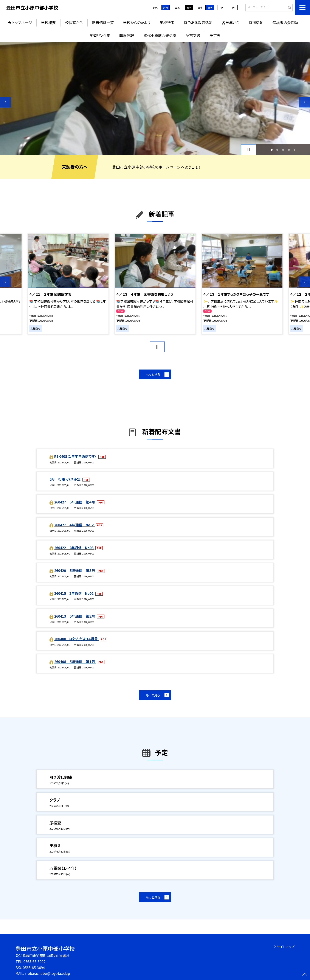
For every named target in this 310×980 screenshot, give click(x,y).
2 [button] (277, 150)
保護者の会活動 (285, 23)
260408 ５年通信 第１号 (75, 662)
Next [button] (305, 102)
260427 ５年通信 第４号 (75, 502)
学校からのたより (137, 23)
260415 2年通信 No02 (74, 593)
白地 (177, 8)
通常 (166, 8)
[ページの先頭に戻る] (305, 975)
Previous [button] (5, 102)
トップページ (22, 23)
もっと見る (153, 374)
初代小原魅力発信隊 (160, 35)
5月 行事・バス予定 (65, 479)
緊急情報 (127, 35)
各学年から (231, 23)
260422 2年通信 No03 (74, 548)
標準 (210, 8)
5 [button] (295, 150)
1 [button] (272, 150)
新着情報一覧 (103, 23)
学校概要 (48, 23)
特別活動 (256, 23)
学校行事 (167, 23)
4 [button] (289, 150)
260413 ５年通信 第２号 (75, 616)
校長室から (74, 23)
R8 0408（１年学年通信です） (76, 456)
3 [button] (283, 150)
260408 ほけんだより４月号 (76, 639)
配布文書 (193, 35)
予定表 (215, 35)
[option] (155, 99)
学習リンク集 (100, 35)
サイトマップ (286, 947)
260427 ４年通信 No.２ (74, 525)
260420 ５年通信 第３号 (75, 570)
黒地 (189, 8)
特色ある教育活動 (198, 23)
